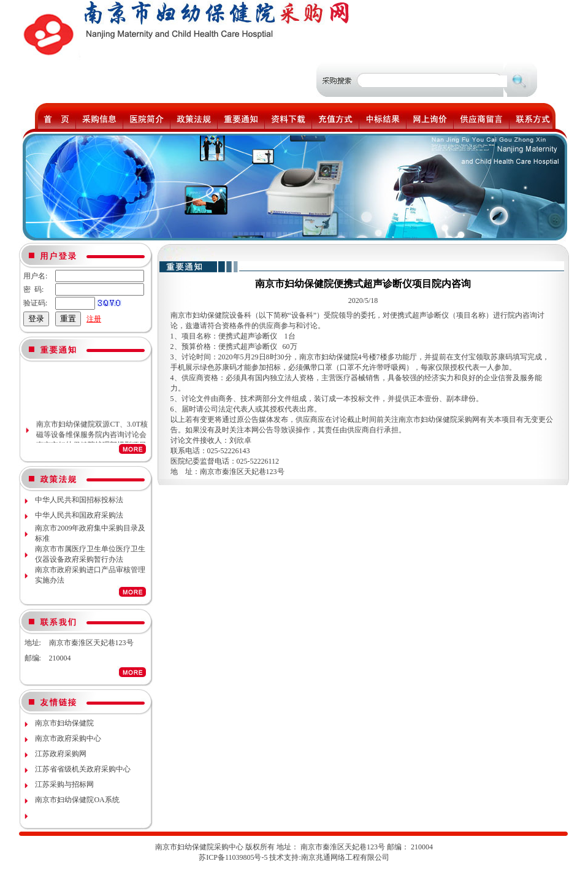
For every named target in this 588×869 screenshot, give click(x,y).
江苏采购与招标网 (64, 784)
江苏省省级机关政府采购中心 (83, 769)
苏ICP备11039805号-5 (233, 857)
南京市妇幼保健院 (64, 723)
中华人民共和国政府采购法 (79, 515)
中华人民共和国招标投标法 (79, 500)
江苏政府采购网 (61, 754)
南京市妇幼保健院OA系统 (77, 800)
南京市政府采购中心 (68, 738)
